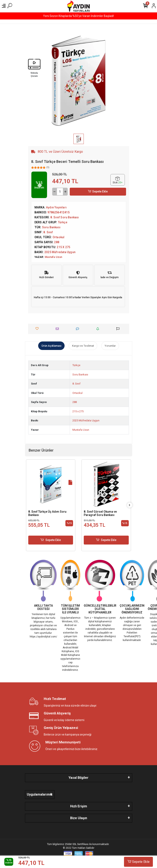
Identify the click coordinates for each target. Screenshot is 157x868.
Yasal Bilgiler (78, 778)
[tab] (51, 346)
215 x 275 (78, 411)
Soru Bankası (80, 374)
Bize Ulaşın (79, 818)
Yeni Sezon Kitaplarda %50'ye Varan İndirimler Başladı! (78, 16)
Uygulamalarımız (40, 794)
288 (75, 402)
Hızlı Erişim (79, 806)
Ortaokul (77, 393)
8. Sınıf (76, 384)
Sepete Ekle (98, 192)
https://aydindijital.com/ (43, 637)
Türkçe (76, 365)
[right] (130, 505)
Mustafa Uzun (81, 430)
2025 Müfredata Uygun (86, 420)
